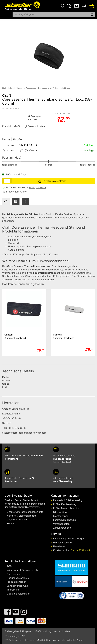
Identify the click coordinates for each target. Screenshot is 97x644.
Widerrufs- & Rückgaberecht (23, 570)
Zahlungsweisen (62, 528)
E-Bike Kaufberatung (65, 504)
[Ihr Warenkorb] (92, 6)
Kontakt (11, 524)
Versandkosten (61, 524)
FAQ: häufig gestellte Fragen (69, 538)
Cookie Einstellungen (18, 594)
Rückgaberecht (38, 187)
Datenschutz (14, 574)
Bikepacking (60, 512)
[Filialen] (62, 6)
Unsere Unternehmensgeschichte (25, 512)
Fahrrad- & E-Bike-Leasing (68, 500)
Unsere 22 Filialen (17, 520)
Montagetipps (61, 516)
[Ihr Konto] (84, 6)
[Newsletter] (76, 6)
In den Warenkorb (52, 181)
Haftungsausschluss (18, 578)
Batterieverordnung (17, 586)
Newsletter (59, 546)
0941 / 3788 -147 (80, 550)
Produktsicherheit (16, 582)
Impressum (13, 590)
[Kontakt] (69, 6)
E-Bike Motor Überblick (66, 508)
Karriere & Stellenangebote (22, 516)
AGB (9, 566)
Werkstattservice (62, 542)
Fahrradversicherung (65, 520)
